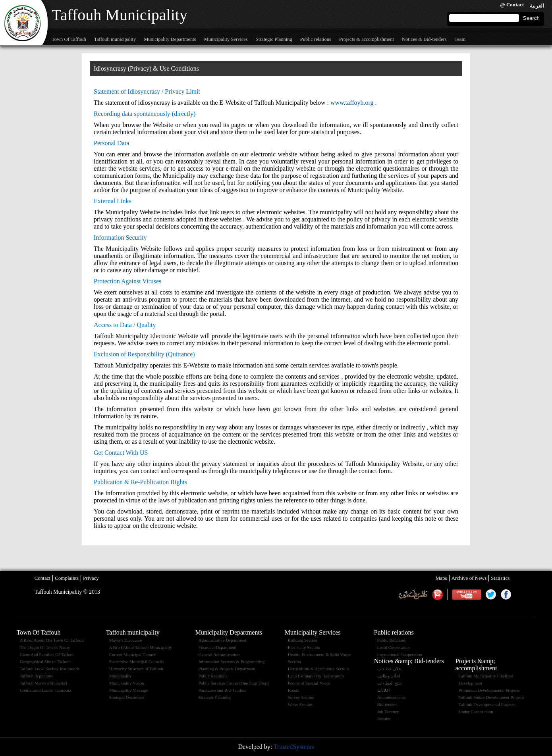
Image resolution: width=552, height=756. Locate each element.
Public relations (316, 39)
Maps (441, 578)
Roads (293, 690)
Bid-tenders (387, 704)
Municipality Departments (170, 39)
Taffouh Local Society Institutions (50, 669)
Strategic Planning (274, 39)
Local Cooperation (394, 647)
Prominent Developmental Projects (489, 690)
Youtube (466, 594)
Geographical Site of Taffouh (45, 662)
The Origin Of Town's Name (45, 647)
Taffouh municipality (115, 39)
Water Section (300, 704)
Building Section (303, 640)
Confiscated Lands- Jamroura (46, 690)
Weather (413, 594)
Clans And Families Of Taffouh (47, 654)
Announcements (391, 697)
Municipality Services (226, 39)
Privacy (91, 578)
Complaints (67, 578)
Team (460, 39)
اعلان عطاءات (390, 669)
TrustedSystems (294, 747)
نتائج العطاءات (390, 683)
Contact (42, 578)
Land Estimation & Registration (316, 676)
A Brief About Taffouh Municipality (141, 647)
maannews (437, 594)
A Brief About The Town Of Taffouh (52, 640)
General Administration (219, 654)
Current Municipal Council (133, 654)
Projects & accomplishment (367, 39)
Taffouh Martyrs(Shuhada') (43, 683)
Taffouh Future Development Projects (492, 697)
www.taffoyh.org (352, 103)
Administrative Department (223, 640)
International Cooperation (400, 654)
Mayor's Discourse (125, 640)
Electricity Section (304, 647)
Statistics (500, 578)
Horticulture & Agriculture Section (318, 669)
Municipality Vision (127, 683)
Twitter (491, 594)
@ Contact (512, 5)
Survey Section (301, 697)
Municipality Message (129, 690)
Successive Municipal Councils (137, 662)
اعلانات (384, 690)
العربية (537, 6)
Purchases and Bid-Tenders (222, 690)
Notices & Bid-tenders (424, 39)
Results (384, 719)
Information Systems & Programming (232, 662)
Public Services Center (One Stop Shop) (234, 683)
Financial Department (218, 647)
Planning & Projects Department (227, 669)
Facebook (506, 594)
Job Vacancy (388, 712)
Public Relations (213, 676)
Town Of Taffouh (69, 39)
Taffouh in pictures (36, 676)
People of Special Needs (309, 683)
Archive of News (469, 578)
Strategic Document (127, 697)
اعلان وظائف (389, 676)
